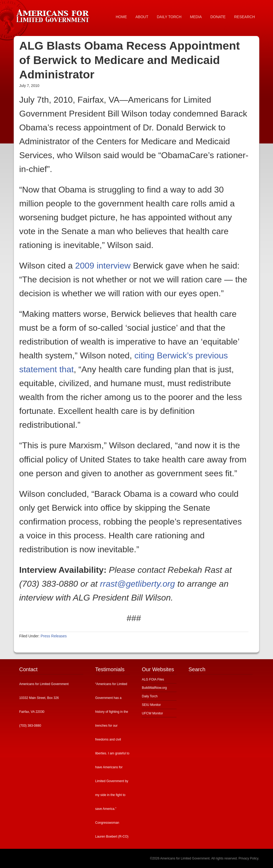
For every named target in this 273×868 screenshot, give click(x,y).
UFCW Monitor (152, 713)
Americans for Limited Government (54, 15)
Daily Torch (150, 696)
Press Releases (54, 636)
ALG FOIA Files (153, 679)
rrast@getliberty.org (137, 584)
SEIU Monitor (151, 705)
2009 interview (103, 266)
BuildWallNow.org (154, 688)
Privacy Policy (248, 858)
